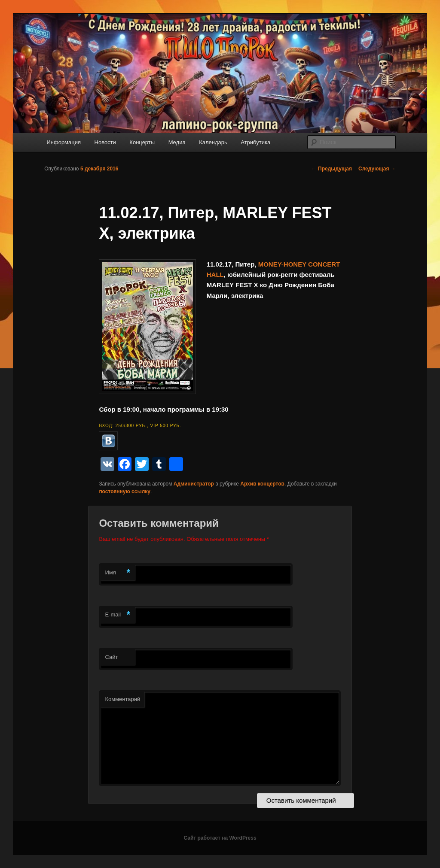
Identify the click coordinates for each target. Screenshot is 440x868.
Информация (64, 142)
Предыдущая (332, 169)
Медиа (177, 142)
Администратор (194, 484)
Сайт (111, 657)
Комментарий (122, 699)
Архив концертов (262, 484)
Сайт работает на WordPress (220, 838)
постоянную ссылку (125, 492)
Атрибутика (255, 142)
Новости (105, 142)
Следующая (377, 169)
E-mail (118, 615)
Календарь (213, 142)
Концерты (142, 142)
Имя (118, 573)
